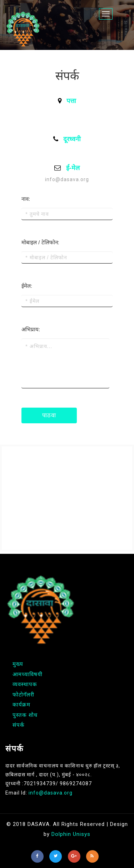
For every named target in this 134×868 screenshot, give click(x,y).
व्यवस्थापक (25, 684)
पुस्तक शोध (25, 715)
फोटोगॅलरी (23, 695)
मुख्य (18, 664)
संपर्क (19, 725)
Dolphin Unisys (71, 834)
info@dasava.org (67, 179)
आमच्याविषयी (28, 674)
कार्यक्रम (21, 705)
